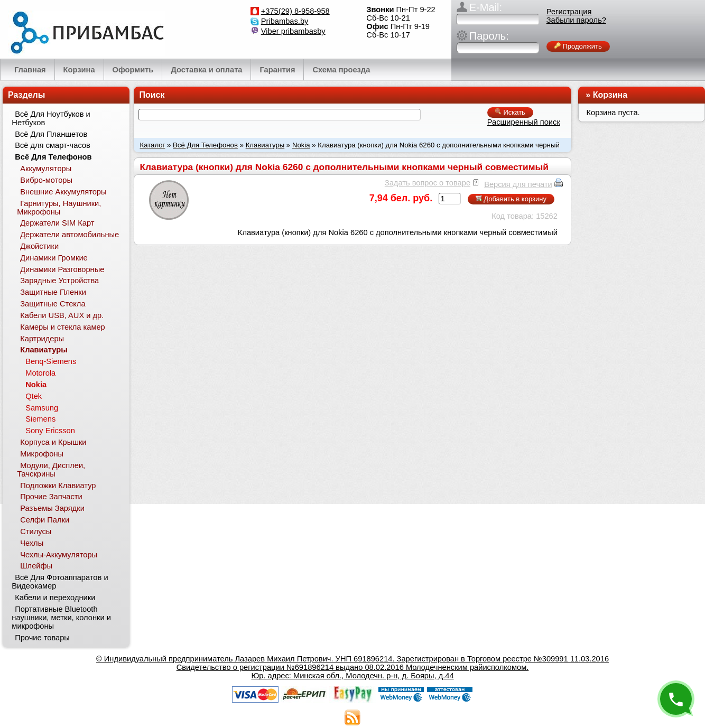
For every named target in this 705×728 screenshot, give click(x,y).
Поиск (152, 95)
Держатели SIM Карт (57, 223)
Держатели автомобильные (69, 235)
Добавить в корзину (511, 199)
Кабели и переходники (55, 598)
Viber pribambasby (293, 31)
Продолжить (578, 46)
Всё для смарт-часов (53, 145)
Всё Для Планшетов (51, 134)
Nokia (301, 145)
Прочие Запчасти (51, 497)
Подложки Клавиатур (58, 486)
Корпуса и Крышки (53, 442)
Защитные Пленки (53, 292)
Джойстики (39, 246)
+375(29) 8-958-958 (295, 11)
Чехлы (32, 543)
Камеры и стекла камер (63, 327)
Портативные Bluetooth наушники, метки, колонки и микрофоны (61, 618)
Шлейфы (36, 566)
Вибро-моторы (46, 180)
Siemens (40, 419)
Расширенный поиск (524, 122)
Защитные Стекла (53, 304)
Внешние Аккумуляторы (63, 192)
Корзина (610, 95)
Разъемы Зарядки (52, 508)
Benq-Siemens (51, 361)
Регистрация (569, 12)
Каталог (152, 145)
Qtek (34, 396)
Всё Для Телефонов (205, 145)
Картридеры (42, 339)
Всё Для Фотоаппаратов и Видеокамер (60, 582)
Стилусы (36, 531)
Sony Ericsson (50, 431)
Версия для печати (518, 184)
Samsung (42, 408)
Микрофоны (42, 454)
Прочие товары (42, 638)
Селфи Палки (45, 520)
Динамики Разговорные (62, 269)
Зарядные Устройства (59, 281)
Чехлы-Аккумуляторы (59, 555)
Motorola (40, 373)
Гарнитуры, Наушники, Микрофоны (59, 208)
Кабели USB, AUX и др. (62, 315)
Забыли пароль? (576, 20)
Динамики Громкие (54, 258)
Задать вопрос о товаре (428, 183)
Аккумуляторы (46, 169)
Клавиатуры (265, 145)
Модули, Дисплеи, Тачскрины (51, 470)
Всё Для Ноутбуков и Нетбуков (51, 118)
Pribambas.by (285, 21)
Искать (510, 112)
